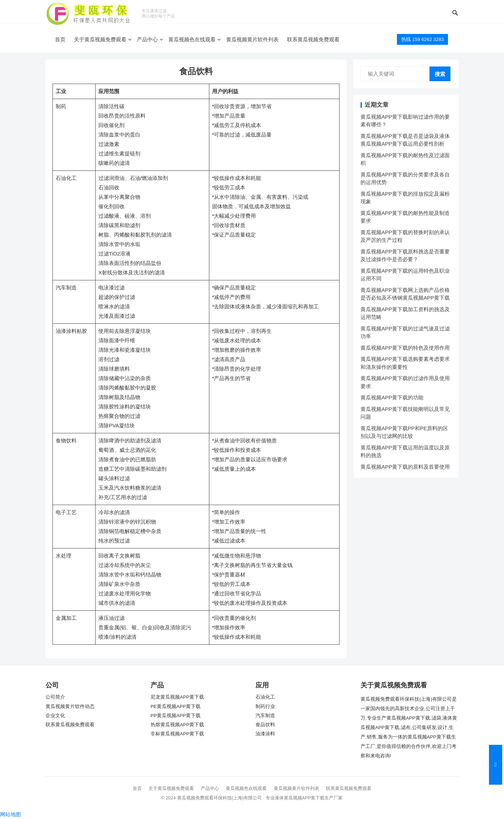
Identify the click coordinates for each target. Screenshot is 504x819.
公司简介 (55, 697)
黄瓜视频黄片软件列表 (252, 39)
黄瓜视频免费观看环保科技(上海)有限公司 (220, 798)
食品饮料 (265, 725)
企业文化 (55, 716)
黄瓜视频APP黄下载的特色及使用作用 (405, 348)
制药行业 (265, 706)
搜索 (440, 74)
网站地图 (10, 814)
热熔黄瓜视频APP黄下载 (177, 725)
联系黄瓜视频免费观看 (313, 39)
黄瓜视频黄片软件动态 (70, 706)
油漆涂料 (265, 734)
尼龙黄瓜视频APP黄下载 (177, 697)
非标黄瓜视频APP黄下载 (177, 734)
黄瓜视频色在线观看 (192, 39)
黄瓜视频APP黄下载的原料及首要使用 (405, 467)
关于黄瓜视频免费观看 (100, 39)
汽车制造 (265, 716)
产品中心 (147, 39)
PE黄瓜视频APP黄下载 (176, 706)
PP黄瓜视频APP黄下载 (176, 716)
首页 (60, 39)
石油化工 (265, 697)
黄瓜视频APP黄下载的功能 (392, 397)
